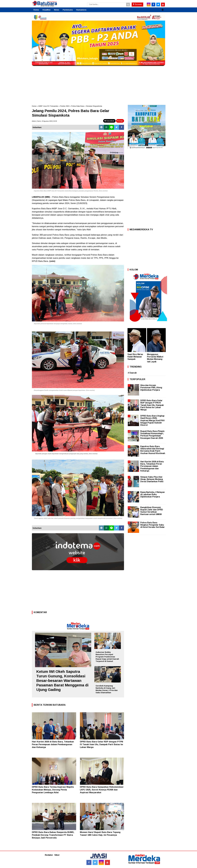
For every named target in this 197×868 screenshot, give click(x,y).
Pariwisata (68, 10)
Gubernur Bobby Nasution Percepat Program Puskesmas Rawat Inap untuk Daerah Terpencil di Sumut (107, 657)
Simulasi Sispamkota (94, 106)
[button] (163, 9)
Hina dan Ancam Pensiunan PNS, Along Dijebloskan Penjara (151, 388)
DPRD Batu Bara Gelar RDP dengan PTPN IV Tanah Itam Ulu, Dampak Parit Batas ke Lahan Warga (101, 744)
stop (120, 121)
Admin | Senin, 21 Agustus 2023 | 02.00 (44, 121)
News (57, 10)
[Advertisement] (98, 85)
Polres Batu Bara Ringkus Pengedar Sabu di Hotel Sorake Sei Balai (152, 525)
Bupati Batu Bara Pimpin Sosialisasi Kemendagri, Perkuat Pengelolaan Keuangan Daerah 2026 (152, 435)
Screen (137, 4)
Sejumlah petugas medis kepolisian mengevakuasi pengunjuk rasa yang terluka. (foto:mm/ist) (66, 454)
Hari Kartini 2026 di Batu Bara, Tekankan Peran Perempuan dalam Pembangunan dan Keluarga (53, 744)
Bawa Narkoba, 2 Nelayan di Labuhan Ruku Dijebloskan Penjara (153, 494)
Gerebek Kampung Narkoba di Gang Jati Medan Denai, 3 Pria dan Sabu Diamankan (107, 689)
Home (36, 10)
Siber (57, 855)
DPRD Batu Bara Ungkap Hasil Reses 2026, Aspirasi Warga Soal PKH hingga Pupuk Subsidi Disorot (152, 420)
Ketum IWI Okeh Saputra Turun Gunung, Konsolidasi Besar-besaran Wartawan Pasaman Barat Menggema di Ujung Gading (62, 681)
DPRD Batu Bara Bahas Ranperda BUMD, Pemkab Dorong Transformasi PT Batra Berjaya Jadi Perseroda (53, 835)
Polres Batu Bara (78, 106)
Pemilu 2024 (65, 106)
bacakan (109, 121)
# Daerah (132, 373)
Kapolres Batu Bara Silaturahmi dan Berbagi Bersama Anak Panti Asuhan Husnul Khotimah (153, 450)
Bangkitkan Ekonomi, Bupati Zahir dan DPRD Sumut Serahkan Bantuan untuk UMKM (152, 511)
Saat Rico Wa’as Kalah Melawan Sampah (135, 357)
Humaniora (81, 10)
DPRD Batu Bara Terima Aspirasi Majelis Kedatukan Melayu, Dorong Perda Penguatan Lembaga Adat (53, 790)
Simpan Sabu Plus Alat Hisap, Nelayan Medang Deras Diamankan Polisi (152, 479)
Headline (46, 10)
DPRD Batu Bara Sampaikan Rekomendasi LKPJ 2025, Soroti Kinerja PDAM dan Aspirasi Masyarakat (102, 790)
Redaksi (49, 855)
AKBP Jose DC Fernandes (48, 106)
